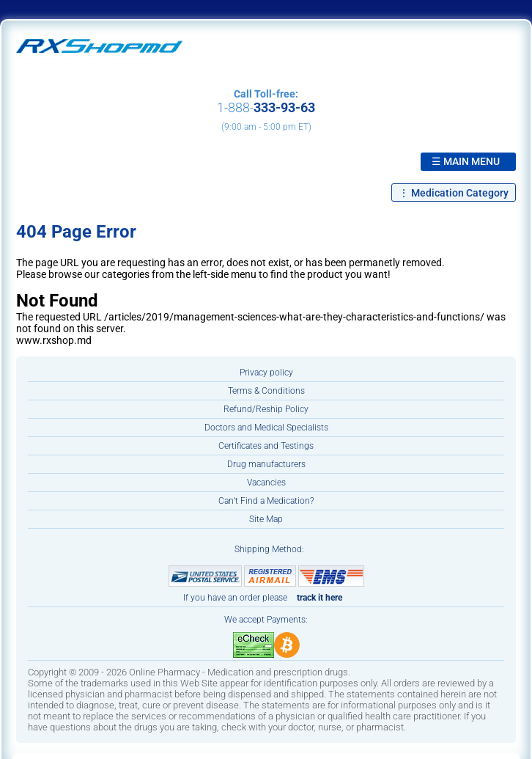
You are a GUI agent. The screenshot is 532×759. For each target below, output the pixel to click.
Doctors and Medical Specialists (266, 428)
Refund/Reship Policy (266, 409)
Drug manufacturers (266, 464)
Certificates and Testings (266, 446)
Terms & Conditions (266, 391)
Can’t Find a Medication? (266, 501)
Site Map (266, 519)
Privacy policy (266, 373)
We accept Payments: (266, 620)
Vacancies (266, 483)
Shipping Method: (269, 549)
